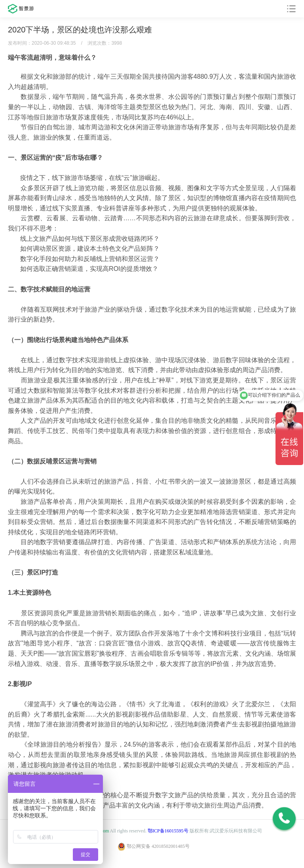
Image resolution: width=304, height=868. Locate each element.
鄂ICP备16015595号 (168, 831)
